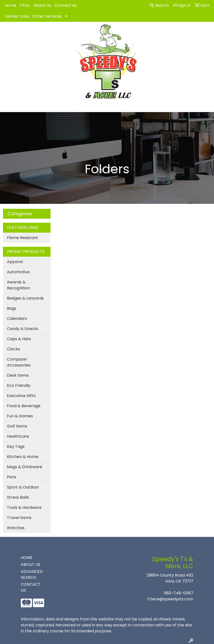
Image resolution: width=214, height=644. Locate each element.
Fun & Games (20, 416)
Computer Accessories (19, 362)
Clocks (13, 349)
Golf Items (17, 426)
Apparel (15, 262)
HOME (27, 558)
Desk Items (18, 375)
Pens (12, 477)
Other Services (47, 16)
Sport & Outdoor (23, 487)
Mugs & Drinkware (25, 467)
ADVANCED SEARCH (32, 574)
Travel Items (19, 518)
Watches (16, 528)
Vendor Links (17, 16)
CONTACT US (31, 587)
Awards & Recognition (18, 285)
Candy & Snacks (23, 329)
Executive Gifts (21, 396)
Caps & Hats (19, 339)
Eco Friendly (19, 385)
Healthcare (18, 436)
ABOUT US (31, 565)
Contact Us (66, 5)
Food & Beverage (24, 406)
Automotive (18, 272)
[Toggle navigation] (8, 107)
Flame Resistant (23, 238)
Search (159, 5)
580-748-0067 (178, 593)
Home (11, 5)
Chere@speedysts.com (170, 599)
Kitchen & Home (23, 457)
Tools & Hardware (24, 507)
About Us (42, 5)
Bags (12, 308)
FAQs (25, 5)
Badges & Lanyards (25, 298)
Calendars (17, 319)
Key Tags (16, 446)
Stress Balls (18, 497)
